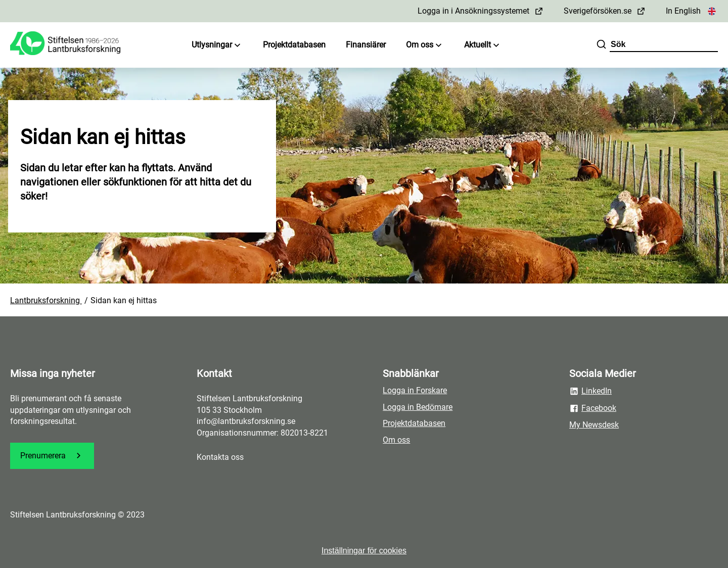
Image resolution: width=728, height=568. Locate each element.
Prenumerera (52, 456)
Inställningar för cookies (364, 551)
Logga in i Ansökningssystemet (481, 11)
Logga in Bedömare (418, 407)
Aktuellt (483, 45)
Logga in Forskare (415, 390)
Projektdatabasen (294, 45)
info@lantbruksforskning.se (246, 421)
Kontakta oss (220, 457)
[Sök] (601, 45)
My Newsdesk (594, 425)
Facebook (593, 408)
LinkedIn (590, 391)
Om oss (425, 45)
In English (692, 11)
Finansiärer (366, 45)
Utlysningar (217, 45)
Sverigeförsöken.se (605, 11)
